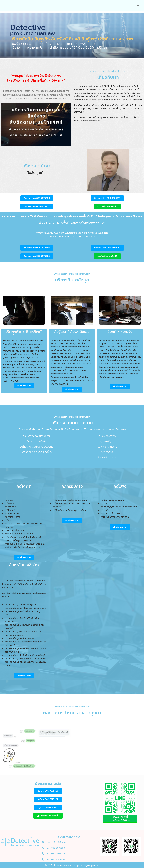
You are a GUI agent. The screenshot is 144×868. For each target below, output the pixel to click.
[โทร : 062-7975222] (43, 854)
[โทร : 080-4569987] (43, 859)
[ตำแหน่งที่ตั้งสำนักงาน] (43, 842)
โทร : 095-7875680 (56, 848)
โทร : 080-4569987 (56, 860)
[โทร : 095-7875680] (43, 848)
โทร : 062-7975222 (56, 854)
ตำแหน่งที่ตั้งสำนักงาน (56, 842)
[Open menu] (138, 6)
